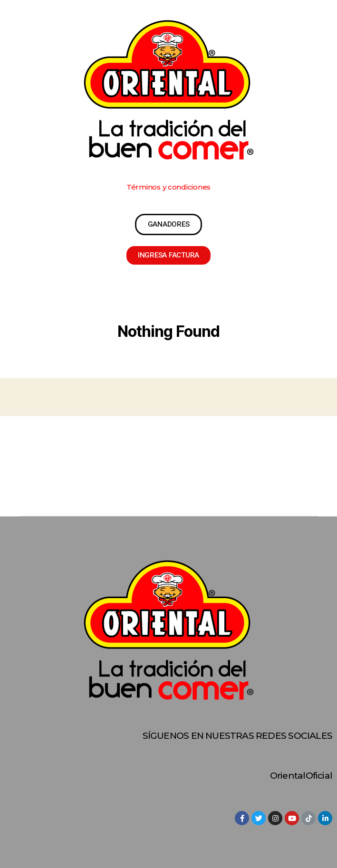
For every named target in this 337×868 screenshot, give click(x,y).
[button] (168, 187)
